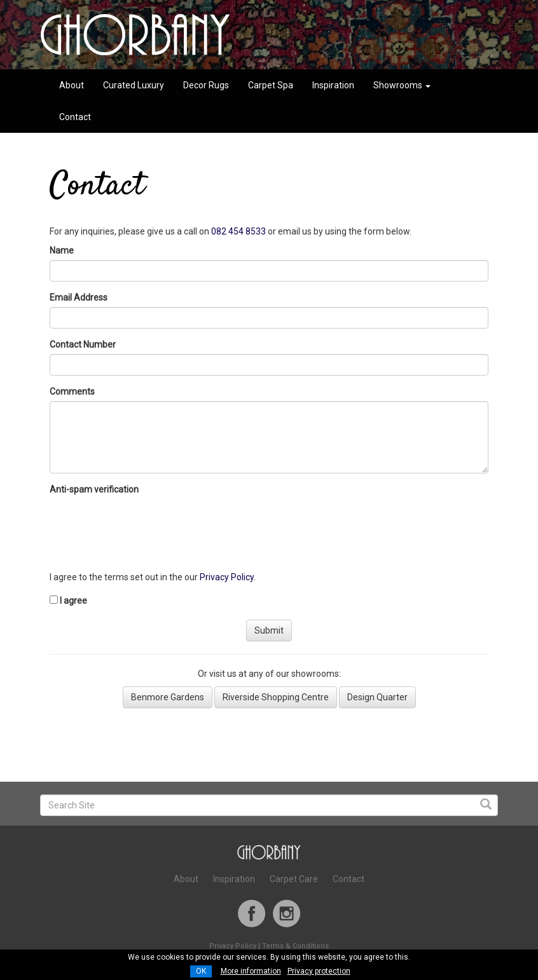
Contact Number (83, 344)
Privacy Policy (227, 577)
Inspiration (333, 85)
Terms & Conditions (295, 946)
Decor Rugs (206, 85)
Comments (72, 391)
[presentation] (146, 524)
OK (201, 971)
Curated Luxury (134, 85)
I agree (73, 601)
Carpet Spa (271, 85)
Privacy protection (319, 971)
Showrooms (402, 85)
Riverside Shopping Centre (276, 697)
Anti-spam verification (96, 489)
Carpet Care (294, 879)
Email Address (80, 297)
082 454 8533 (238, 231)
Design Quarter (377, 697)
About (72, 85)
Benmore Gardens (168, 697)
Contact (75, 117)
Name (64, 250)
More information (251, 971)
